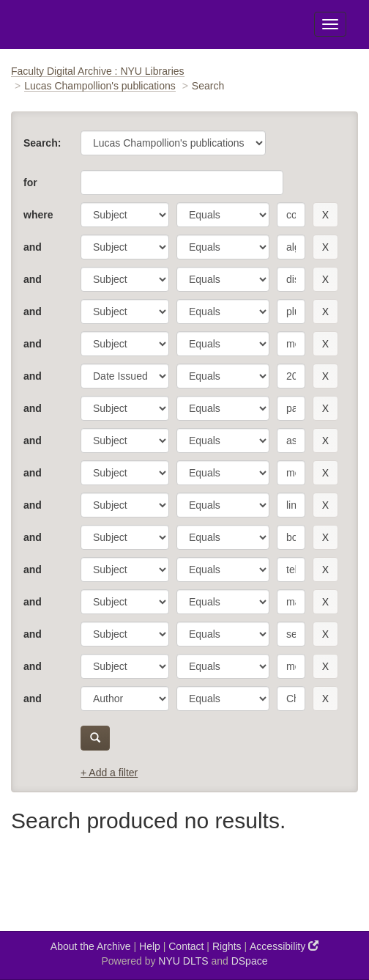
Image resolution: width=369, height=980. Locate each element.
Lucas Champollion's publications (100, 86)
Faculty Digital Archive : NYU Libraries (98, 71)
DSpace (250, 961)
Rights (227, 946)
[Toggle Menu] (330, 24)
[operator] (223, 215)
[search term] (291, 215)
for (30, 183)
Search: (42, 143)
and (33, 247)
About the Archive (91, 946)
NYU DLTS (183, 961)
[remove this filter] (325, 215)
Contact (186, 946)
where (38, 215)
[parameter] (125, 215)
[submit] (95, 738)
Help (150, 946)
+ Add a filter (109, 773)
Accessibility (284, 946)
